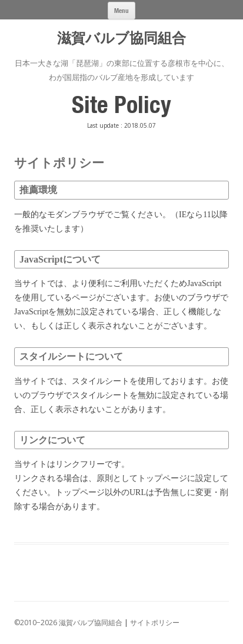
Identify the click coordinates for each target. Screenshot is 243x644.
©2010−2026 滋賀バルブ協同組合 (68, 623)
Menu (121, 10)
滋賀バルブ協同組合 (121, 38)
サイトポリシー (155, 623)
